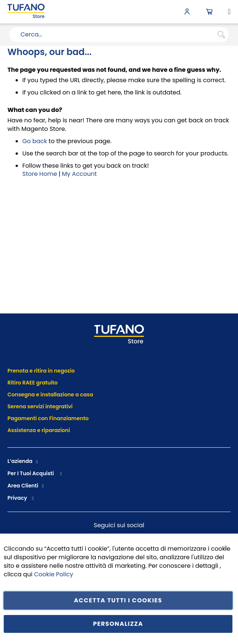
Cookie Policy (53, 574)
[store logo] (26, 12)
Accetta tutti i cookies (118, 600)
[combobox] (119, 35)
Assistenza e (24, 430)
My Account (80, 174)
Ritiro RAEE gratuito (33, 383)
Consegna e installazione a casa (50, 395)
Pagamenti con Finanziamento (49, 418)
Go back (35, 141)
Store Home (40, 174)
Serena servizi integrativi (41, 406)
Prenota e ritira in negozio (41, 371)
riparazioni (55, 430)
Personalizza (118, 624)
